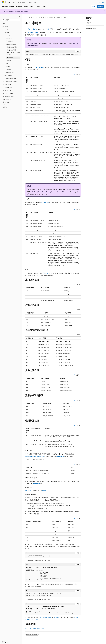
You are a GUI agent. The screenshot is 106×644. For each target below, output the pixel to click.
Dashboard (100, 6)
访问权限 (45, 273)
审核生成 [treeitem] (8, 67)
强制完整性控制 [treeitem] (8, 87)
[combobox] (11, 20)
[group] (53, 54)
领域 (88, 21)
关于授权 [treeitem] (7, 29)
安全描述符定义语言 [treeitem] (12, 47)
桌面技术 (51, 18)
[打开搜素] (100, 2)
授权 (65, 18)
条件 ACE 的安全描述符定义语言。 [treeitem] (14, 54)
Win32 (45, 18)
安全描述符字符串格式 (33, 33)
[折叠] (20, 17)
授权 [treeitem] (4, 23)
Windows (33, 18)
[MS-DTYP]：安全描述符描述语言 (35, 628)
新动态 (94, 6)
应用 (39, 18)
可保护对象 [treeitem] (9, 70)
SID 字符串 (28, 491)
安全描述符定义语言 (31, 29)
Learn (27, 18)
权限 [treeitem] (7, 64)
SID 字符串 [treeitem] (10, 61)
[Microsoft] (3, 2)
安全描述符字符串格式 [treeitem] (13, 50)
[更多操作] (79, 18)
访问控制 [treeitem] (8, 35)
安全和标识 (59, 18)
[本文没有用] (99, 29)
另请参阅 (89, 23)
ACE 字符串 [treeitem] (10, 58)
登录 (103, 2)
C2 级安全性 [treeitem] (9, 38)
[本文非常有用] (98, 29)
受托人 (44, 491)
